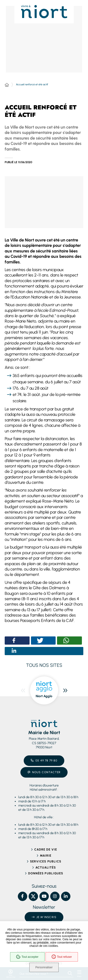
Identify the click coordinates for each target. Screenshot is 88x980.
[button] (44, 202)
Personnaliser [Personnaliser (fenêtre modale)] (44, 967)
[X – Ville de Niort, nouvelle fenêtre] (33, 896)
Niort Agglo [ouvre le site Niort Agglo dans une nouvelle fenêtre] (44, 696)
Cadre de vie (46, 849)
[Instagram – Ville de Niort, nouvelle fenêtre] (55, 896)
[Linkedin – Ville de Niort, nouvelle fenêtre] (66, 896)
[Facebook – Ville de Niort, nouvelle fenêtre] (23, 896)
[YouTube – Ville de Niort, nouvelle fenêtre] (44, 896)
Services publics (46, 861)
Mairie (46, 856)
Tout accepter (27, 957)
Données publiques (46, 873)
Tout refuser (62, 957)
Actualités (46, 867)
